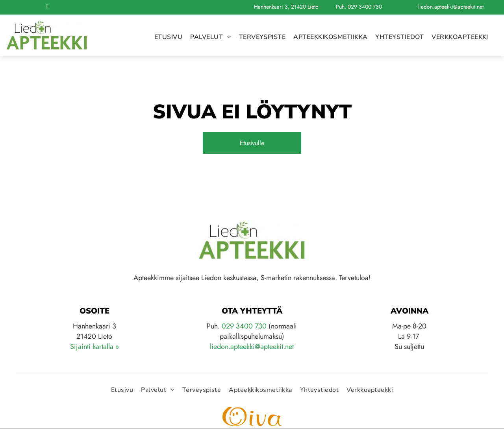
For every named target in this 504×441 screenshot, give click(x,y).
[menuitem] (168, 37)
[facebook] (47, 7)
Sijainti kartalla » (94, 347)
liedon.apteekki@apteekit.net (451, 7)
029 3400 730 (365, 7)
